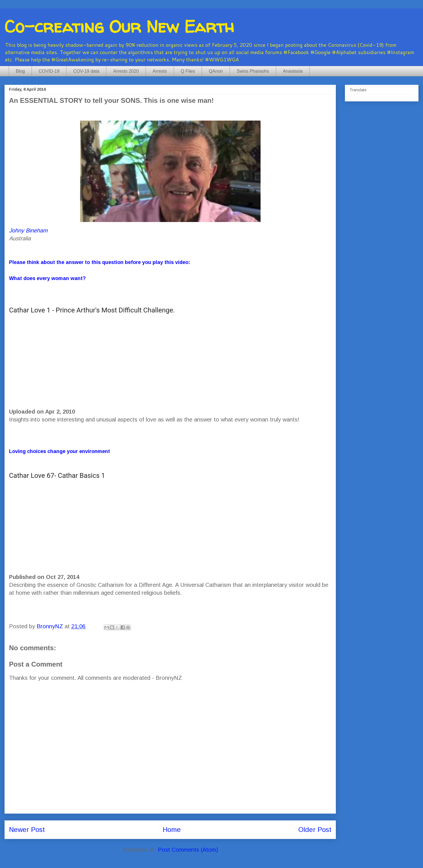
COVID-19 (49, 71)
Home (172, 830)
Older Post (315, 830)
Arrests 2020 (126, 71)
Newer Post (27, 830)
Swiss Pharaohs (253, 71)
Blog (20, 71)
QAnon (216, 71)
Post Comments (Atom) (188, 850)
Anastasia (293, 71)
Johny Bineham (28, 230)
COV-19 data (86, 71)
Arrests (160, 71)
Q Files (188, 71)
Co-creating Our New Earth (119, 26)
